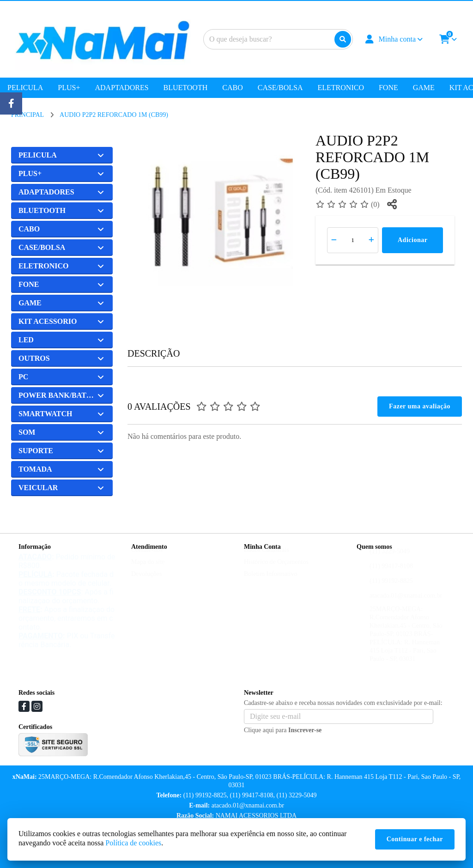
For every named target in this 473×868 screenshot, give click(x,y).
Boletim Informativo (270, 583)
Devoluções (146, 583)
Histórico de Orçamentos (276, 571)
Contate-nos (147, 559)
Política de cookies (133, 843)
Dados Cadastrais (267, 559)
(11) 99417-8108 (391, 575)
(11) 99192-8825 (391, 590)
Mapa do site (148, 571)
